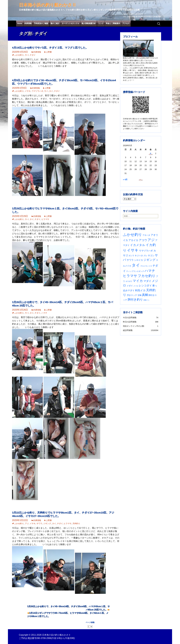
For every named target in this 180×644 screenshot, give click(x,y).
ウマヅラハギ (37, 91)
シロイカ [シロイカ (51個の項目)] (139, 260)
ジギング (47, 523)
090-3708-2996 (44, 638)
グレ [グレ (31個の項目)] (145, 256)
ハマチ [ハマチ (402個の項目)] (150, 271)
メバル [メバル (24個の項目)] (136, 286)
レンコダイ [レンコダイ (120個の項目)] (145, 285)
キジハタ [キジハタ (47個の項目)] (139, 256)
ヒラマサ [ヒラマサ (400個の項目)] (130, 276)
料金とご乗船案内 (113, 23)
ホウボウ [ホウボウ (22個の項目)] (129, 281)
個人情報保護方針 (89, 23)
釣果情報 (28, 23)
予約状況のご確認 (41, 23)
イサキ (28, 91)
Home (20, 23)
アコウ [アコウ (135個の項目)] (143, 240)
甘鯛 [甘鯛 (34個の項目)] (140, 295)
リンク (101, 23)
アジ (27, 523)
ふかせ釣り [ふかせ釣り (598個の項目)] (132, 235)
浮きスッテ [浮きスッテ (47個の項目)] (132, 295)
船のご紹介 (55, 23)
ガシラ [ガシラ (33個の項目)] (131, 256)
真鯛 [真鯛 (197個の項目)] (145, 295)
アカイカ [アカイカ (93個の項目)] (133, 240)
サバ (27, 55)
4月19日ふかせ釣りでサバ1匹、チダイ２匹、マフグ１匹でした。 (50, 48)
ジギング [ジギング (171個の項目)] (149, 260)
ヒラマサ (45, 219)
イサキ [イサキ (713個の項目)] (133, 250)
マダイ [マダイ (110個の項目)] (147, 281)
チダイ (33, 55)
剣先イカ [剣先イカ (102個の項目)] (140, 290)
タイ (51, 91)
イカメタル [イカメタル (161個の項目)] (138, 245)
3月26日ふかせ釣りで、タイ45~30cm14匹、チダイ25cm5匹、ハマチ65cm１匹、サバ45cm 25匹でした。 (68, 608)
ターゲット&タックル (70, 23)
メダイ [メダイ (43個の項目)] (130, 286)
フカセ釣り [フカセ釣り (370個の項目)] (147, 276)
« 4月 (125, 179)
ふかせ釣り (19, 55)
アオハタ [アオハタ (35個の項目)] (146, 235)
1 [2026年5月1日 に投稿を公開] (151, 153)
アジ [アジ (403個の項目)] (151, 240)
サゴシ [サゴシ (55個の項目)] (151, 255)
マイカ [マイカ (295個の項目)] (138, 281)
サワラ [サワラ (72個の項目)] (130, 260)
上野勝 (49, 52)
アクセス (126, 23)
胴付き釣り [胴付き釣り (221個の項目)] (135, 300)
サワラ (39, 523)
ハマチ (44, 313)
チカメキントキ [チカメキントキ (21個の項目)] (146, 266)
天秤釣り (76, 523)
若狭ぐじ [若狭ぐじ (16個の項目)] (146, 300)
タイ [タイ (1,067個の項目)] (136, 265)
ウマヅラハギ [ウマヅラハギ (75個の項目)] (146, 251)
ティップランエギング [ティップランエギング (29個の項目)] (135, 271)
